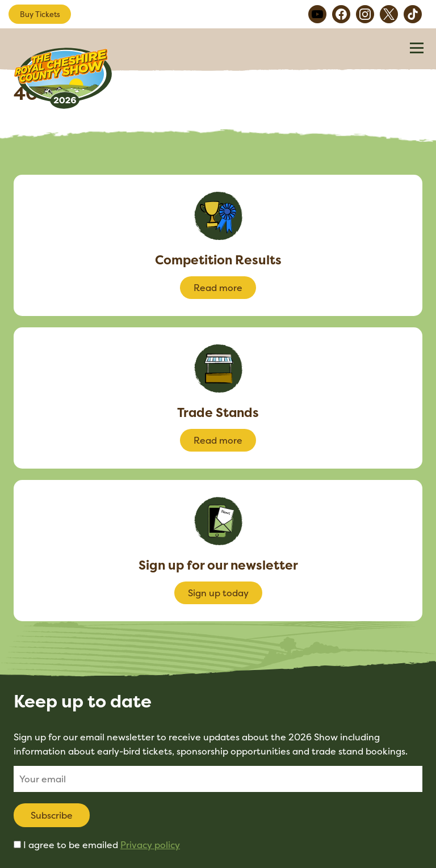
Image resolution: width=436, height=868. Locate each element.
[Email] (218, 779)
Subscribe (52, 815)
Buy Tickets (40, 14)
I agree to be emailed (102, 845)
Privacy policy (150, 845)
